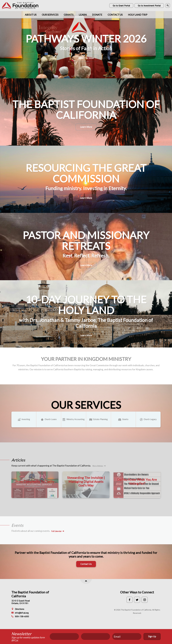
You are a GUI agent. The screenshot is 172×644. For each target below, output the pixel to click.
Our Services (50, 15)
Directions (18, 609)
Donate (97, 15)
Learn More (86, 127)
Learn (83, 15)
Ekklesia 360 (137, 618)
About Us (31, 15)
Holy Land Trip (138, 15)
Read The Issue (86, 58)
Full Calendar (58, 531)
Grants (69, 15)
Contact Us (115, 15)
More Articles (99, 466)
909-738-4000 (20, 616)
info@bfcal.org (20, 613)
